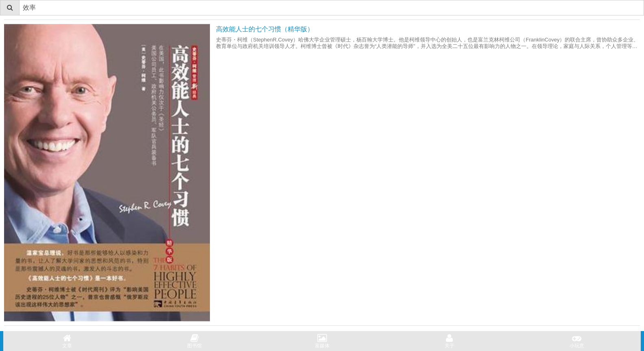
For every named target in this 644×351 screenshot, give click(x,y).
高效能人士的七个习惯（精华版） (265, 29)
